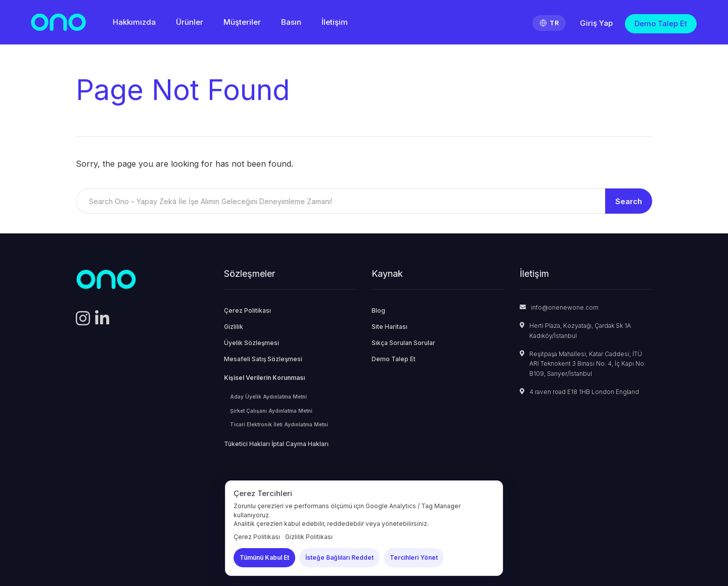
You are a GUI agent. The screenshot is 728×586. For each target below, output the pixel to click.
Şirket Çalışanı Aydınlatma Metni (271, 411)
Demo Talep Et (661, 23)
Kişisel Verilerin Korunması (264, 378)
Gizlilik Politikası (309, 537)
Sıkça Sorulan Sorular (403, 343)
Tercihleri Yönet (414, 557)
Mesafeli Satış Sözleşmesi (263, 359)
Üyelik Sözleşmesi (252, 343)
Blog (378, 310)
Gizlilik (234, 327)
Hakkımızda (134, 22)
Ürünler (190, 22)
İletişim (335, 22)
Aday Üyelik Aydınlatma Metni (268, 397)
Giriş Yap (596, 23)
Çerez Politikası (247, 310)
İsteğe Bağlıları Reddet (339, 557)
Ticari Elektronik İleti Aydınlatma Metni (279, 424)
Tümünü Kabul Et (264, 557)
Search (629, 201)
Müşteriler (242, 22)
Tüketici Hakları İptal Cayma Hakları (276, 444)
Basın (291, 22)
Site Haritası (390, 327)
